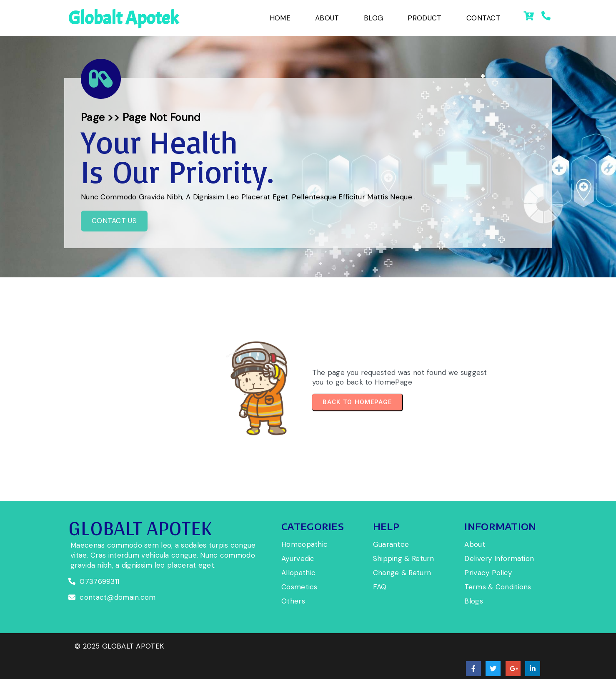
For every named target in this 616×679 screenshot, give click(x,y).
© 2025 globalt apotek (119, 660)
